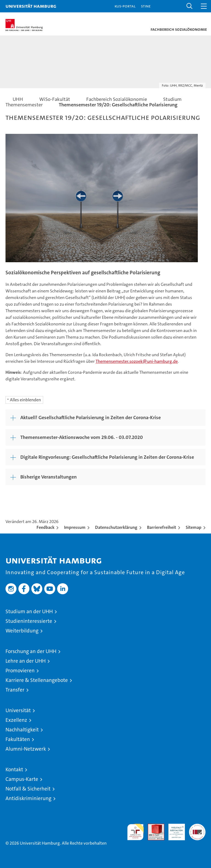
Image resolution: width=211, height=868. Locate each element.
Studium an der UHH (29, 611)
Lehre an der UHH (26, 661)
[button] (190, 6)
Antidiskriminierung (28, 798)
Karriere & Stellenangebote (37, 680)
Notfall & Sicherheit (28, 789)
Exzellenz (16, 720)
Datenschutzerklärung (116, 527)
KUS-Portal (125, 6)
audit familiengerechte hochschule (135, 832)
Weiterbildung (22, 631)
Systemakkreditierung (197, 827)
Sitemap (194, 527)
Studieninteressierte (29, 621)
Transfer (15, 690)
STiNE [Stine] (146, 6)
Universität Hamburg (31, 6)
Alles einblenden (25, 400)
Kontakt (14, 769)
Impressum (75, 527)
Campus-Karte (22, 779)
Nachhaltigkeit (22, 730)
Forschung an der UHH (31, 651)
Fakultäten (18, 739)
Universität (18, 710)
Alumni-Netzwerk (26, 749)
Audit (153, 827)
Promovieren (20, 671)
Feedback (45, 527)
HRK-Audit (174, 830)
